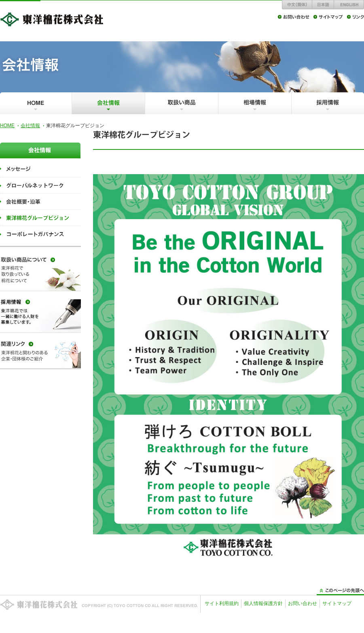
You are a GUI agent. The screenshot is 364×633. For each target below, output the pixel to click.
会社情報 (30, 126)
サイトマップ (337, 603)
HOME (7, 126)
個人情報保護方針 (263, 603)
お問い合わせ (303, 603)
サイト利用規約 (222, 603)
